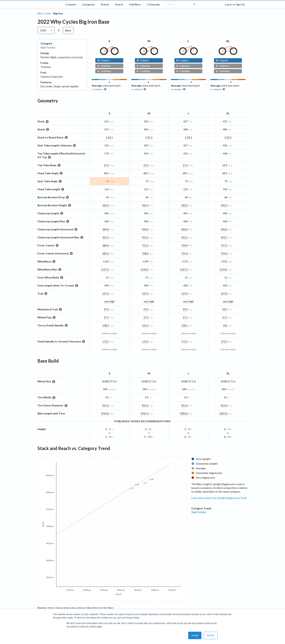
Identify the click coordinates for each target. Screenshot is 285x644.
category (99, 89)
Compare (71, 4)
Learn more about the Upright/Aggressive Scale (219, 498)
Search (119, 4)
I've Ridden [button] (104, 71)
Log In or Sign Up (235, 4)
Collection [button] (104, 66)
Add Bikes (135, 4)
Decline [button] (211, 635)
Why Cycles (44, 13)
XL (228, 41)
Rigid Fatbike (48, 47)
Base (68, 30)
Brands (105, 4)
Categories (88, 4)
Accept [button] (195, 635)
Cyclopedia (153, 4)
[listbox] (46, 30)
